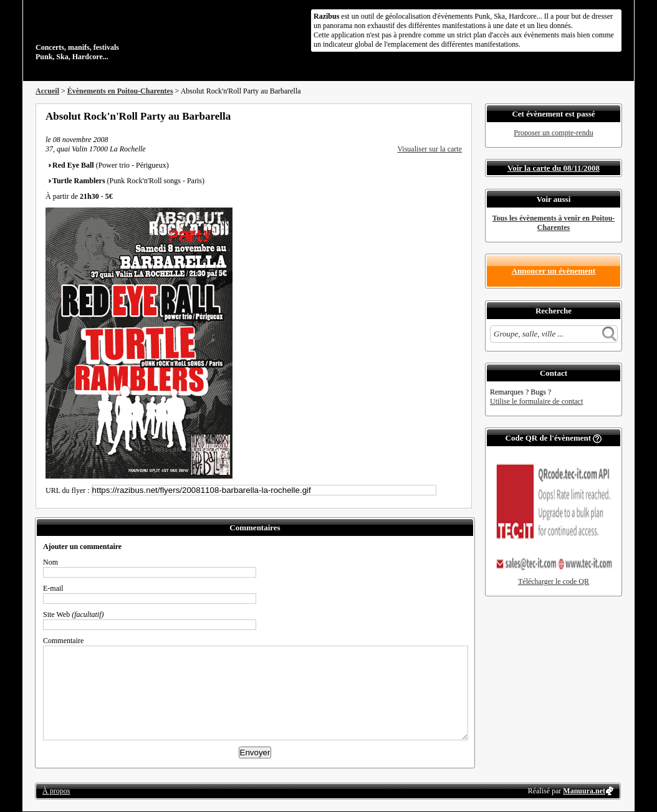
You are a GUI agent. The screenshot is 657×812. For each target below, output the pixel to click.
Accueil (47, 91)
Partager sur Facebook (407, 116)
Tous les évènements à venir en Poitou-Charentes (554, 223)
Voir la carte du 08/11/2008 (554, 168)
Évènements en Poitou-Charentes (120, 91)
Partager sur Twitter (424, 116)
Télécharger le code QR (554, 581)
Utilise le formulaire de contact (536, 401)
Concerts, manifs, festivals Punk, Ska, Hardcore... (116, 34)
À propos (56, 791)
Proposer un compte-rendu (553, 133)
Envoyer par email (441, 116)
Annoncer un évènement (554, 271)
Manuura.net (584, 791)
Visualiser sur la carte (429, 149)
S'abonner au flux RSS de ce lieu (458, 116)
